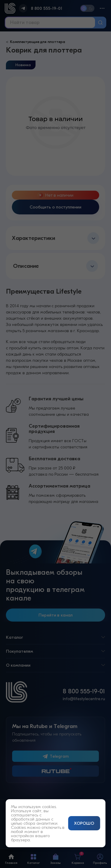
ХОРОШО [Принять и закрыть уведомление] (84, 823)
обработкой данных (30, 819)
